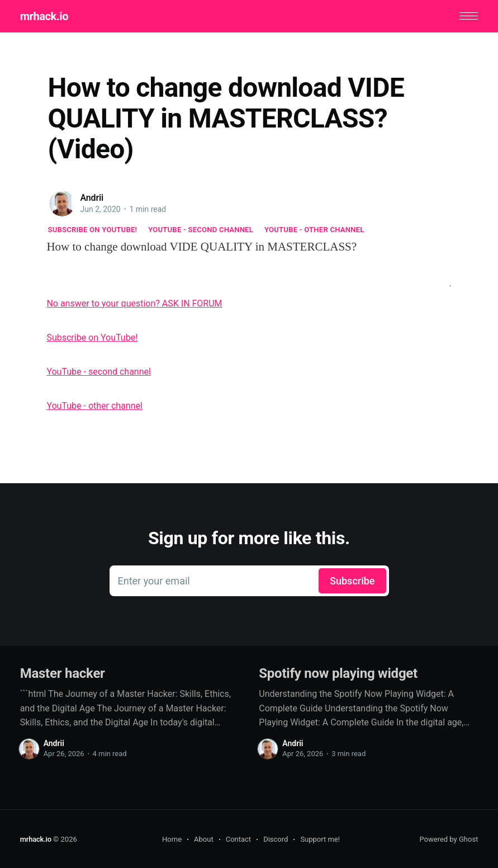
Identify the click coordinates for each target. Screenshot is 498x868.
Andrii (92, 197)
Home (172, 839)
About (204, 839)
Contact (238, 839)
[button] (469, 16)
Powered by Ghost (449, 839)
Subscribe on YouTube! (93, 229)
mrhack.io (44, 16)
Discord (276, 839)
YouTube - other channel (314, 229)
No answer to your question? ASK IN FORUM (134, 303)
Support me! (320, 839)
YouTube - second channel (201, 229)
